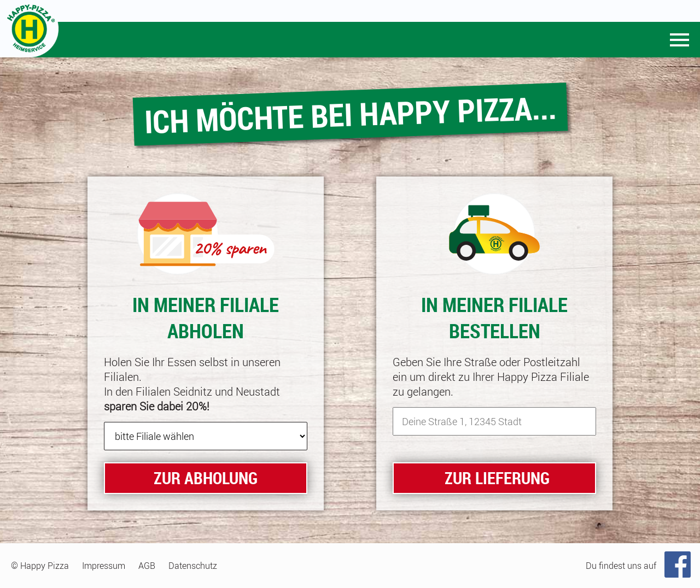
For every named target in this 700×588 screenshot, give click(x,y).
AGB (147, 566)
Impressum (104, 566)
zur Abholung (206, 478)
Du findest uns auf (621, 566)
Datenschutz (193, 566)
